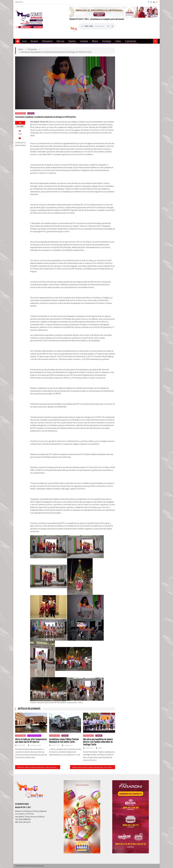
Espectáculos (131, 41)
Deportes (72, 41)
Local (24, 41)
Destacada (20, 113)
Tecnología (107, 41)
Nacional (34, 41)
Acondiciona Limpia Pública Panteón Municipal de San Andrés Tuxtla (64, 741)
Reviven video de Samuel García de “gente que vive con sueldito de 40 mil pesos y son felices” (39, 767)
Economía (84, 41)
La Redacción (69, 745)
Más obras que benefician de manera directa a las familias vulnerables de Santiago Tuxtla (98, 742)
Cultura (118, 41)
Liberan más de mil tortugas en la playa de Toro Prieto (92, 767)
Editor (100, 748)
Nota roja (60, 41)
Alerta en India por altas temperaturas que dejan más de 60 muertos (31, 741)
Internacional (47, 41)
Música (95, 41)
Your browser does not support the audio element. (97, 26)
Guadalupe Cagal (36, 745)
